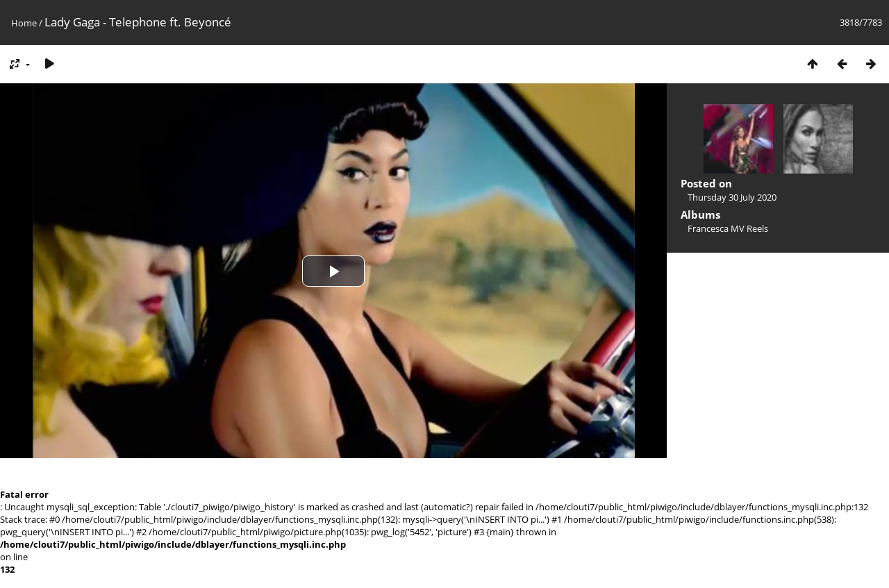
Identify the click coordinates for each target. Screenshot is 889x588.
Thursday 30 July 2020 (732, 197)
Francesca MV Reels (728, 228)
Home (24, 23)
